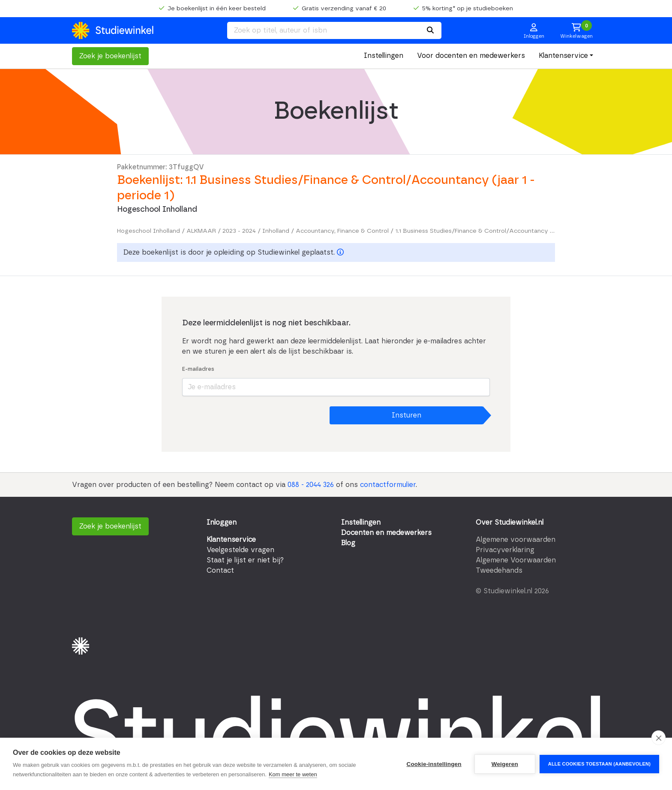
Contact (220, 571)
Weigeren (505, 764)
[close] (658, 738)
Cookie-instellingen (434, 764)
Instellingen (384, 56)
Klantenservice (563, 56)
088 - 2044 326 (311, 485)
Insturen (406, 415)
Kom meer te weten (293, 774)
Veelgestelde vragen (240, 550)
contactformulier (388, 485)
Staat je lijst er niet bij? (245, 560)
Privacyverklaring (505, 550)
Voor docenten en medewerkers (471, 56)
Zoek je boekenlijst (110, 56)
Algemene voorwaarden (516, 540)
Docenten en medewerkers (386, 533)
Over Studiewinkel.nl (510, 523)
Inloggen (222, 523)
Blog (348, 543)
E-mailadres (198, 369)
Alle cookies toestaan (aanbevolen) (599, 764)
